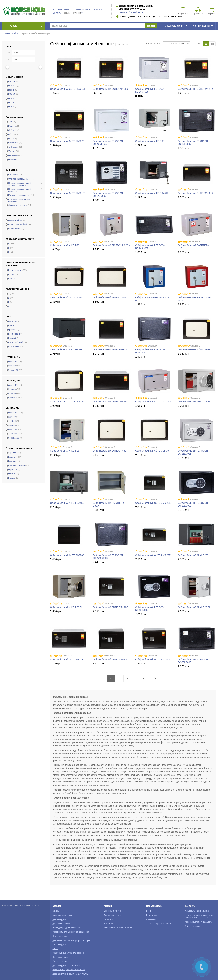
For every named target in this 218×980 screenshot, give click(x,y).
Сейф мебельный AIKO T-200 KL (67, 503)
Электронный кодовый (19, 179)
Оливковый (14, 347)
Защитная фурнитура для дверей (68, 953)
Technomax (13, 147)
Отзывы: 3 (110, 190)
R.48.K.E (12, 86)
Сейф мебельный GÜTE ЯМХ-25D (111, 659)
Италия (12, 474)
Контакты (57, 13)
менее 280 (13, 362)
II (9, 248)
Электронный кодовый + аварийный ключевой (20, 184)
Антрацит (13, 321)
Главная (6, 33)
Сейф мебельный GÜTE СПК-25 (195, 349)
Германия (13, 470)
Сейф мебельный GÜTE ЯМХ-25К (110, 349)
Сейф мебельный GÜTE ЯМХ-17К (195, 89)
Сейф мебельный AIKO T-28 (65, 451)
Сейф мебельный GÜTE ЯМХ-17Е (68, 193)
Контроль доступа (61, 961)
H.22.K (11, 103)
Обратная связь (192, 926)
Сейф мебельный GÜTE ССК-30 (152, 451)
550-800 (12, 425)
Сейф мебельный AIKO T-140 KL (152, 193)
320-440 (12, 389)
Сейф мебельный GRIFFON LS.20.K (111, 245)
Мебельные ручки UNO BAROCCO (69, 970)
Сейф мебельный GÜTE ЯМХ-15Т (68, 89)
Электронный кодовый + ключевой (20, 190)
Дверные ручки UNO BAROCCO (67, 966)
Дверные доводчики (62, 957)
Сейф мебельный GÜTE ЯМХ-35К (110, 402)
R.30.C (11, 90)
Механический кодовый (19, 195)
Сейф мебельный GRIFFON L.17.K (153, 402)
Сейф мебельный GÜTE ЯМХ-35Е (68, 659)
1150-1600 (13, 434)
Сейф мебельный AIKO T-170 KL (67, 349)
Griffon (11, 130)
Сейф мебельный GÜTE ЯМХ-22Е (153, 555)
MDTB (11, 139)
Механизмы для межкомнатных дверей (71, 932)
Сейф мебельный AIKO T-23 (65, 245)
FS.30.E (12, 94)
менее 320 (13, 385)
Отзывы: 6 (153, 604)
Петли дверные (60, 936)
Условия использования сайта (118, 928)
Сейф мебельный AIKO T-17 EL (194, 402)
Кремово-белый (16, 342)
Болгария (13, 461)
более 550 (13, 398)
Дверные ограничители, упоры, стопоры (71, 940)
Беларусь (13, 457)
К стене (12, 279)
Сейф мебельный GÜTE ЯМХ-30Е (153, 659)
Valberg (12, 151)
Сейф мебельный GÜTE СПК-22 (67, 297)
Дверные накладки (61, 924)
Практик (12, 160)
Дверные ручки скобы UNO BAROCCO (70, 974)
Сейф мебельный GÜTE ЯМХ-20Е (153, 503)
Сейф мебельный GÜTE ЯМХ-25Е (110, 607)
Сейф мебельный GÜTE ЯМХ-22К (195, 193)
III (9, 252)
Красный (12, 338)
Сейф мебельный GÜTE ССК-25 (67, 402)
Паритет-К (13, 155)
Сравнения (151, 919)
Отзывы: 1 (153, 85)
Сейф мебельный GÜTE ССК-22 (109, 297)
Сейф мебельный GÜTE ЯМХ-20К (68, 141)
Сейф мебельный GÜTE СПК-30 (109, 451)
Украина (12, 453)
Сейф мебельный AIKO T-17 (150, 141)
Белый (11, 326)
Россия (12, 478)
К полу (11, 275)
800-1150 (12, 429)
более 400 (13, 370)
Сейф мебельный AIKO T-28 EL (194, 607)
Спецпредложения (176, 26)
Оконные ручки (60, 945)
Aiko (10, 122)
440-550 (12, 394)
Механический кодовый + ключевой (20, 201)
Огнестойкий (14, 229)
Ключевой (13, 175)
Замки (55, 949)
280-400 (12, 366)
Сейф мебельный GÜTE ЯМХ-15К (110, 89)
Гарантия (97, 9)
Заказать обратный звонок (131, 12)
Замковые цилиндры (62, 915)
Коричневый (14, 334)
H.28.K (11, 98)
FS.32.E (12, 82)
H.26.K (11, 107)
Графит (12, 330)
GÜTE (11, 134)
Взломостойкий (15, 220)
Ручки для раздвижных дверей (67, 928)
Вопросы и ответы (61, 9)
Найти (151, 26)
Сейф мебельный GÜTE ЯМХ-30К (68, 555)
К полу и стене (15, 270)
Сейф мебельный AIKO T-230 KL (195, 555)
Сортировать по (154, 44)
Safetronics (13, 143)
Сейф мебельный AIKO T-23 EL (66, 607)
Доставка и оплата (81, 9)
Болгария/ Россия (16, 466)
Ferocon (12, 126)
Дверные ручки (60, 919)
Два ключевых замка (18, 205)
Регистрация (152, 915)
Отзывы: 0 (67, 85)
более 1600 (14, 438)
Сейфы (16, 33)
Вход (149, 911)
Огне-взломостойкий (18, 224)
